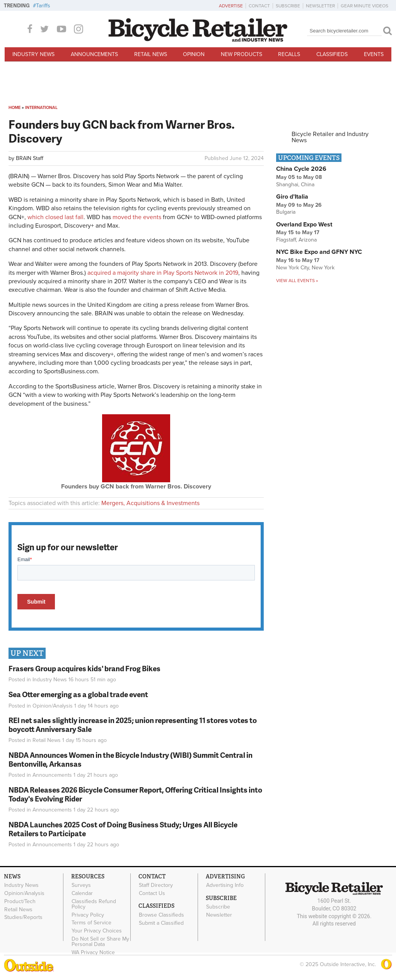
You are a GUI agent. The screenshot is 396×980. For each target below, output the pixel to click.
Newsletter (320, 6)
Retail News (151, 54)
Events (374, 54)
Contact (259, 6)
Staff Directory (156, 885)
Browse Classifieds (161, 915)
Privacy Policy (88, 915)
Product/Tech (20, 901)
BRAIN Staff (30, 158)
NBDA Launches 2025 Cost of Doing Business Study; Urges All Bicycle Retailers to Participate (123, 829)
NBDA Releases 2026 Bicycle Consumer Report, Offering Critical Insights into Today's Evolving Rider (135, 794)
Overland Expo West (304, 225)
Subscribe (288, 6)
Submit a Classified (161, 923)
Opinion (194, 54)
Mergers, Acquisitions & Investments (150, 503)
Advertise (231, 6)
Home (15, 108)
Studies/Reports (23, 917)
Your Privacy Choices (97, 931)
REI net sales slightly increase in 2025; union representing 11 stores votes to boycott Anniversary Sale (133, 725)
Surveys (81, 885)
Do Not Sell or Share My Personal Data (100, 942)
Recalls (289, 54)
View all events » (297, 281)
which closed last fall (55, 217)
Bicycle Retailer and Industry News (330, 137)
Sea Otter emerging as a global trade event (78, 694)
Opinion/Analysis (53, 706)
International (41, 108)
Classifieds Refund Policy (94, 904)
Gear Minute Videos (364, 6)
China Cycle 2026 (301, 169)
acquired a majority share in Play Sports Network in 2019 (163, 273)
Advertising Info (225, 885)
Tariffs (43, 6)
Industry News (33, 54)
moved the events (137, 217)
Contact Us (152, 893)
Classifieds (332, 54)
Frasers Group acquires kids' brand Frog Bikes (84, 668)
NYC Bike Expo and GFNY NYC (319, 252)
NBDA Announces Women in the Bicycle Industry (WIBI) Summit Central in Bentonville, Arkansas (131, 759)
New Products (242, 54)
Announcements (94, 54)
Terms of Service (91, 923)
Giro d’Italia (292, 197)
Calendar (82, 893)
